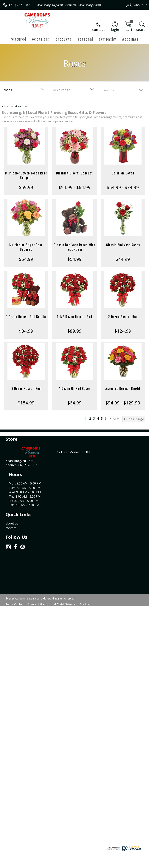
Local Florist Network (62, 564)
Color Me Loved (123, 173)
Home (5, 106)
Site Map (85, 564)
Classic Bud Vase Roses (123, 245)
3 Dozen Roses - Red (26, 388)
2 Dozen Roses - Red (123, 317)
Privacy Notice (36, 564)
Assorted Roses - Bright (123, 388)
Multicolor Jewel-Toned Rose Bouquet (26, 175)
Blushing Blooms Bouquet (75, 173)
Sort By (109, 90)
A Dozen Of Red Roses (74, 388)
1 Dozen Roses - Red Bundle (26, 317)
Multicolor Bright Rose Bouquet (26, 247)
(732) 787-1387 (19, 5)
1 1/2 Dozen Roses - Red (74, 317)
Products (16, 106)
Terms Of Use (14, 564)
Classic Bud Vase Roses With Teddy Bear (74, 247)
